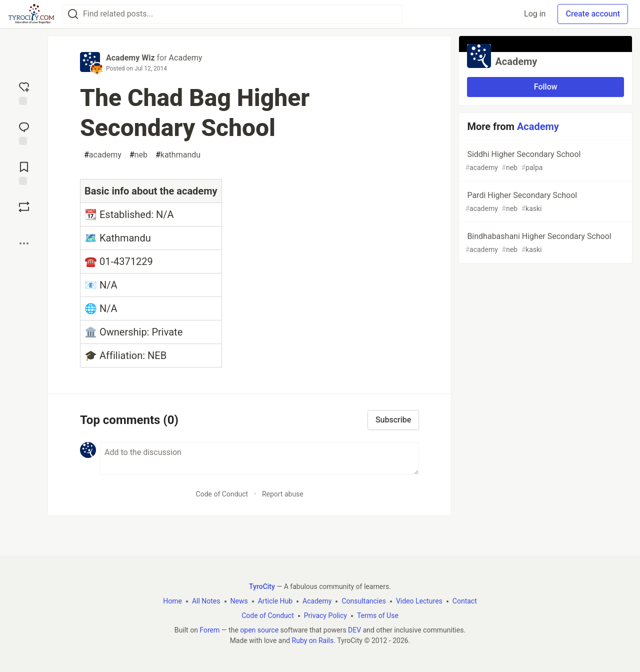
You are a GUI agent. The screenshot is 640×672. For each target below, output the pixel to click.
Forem (209, 630)
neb (138, 155)
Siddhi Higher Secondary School (544, 161)
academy (103, 155)
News (239, 601)
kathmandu (178, 155)
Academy (186, 58)
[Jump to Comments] (24, 132)
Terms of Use (378, 615)
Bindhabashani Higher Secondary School (544, 243)
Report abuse (283, 494)
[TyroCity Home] (31, 14)
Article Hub (275, 601)
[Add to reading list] (24, 172)
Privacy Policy (325, 615)
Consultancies (363, 601)
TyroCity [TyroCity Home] (262, 586)
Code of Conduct (222, 494)
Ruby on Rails (313, 640)
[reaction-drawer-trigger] (24, 92)
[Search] (73, 14)
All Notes (206, 601)
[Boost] (24, 207)
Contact (465, 601)
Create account (593, 14)
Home (172, 601)
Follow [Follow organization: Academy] (546, 87)
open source (259, 630)
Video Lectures (419, 601)
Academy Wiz (130, 58)
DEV (354, 630)
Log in (535, 14)
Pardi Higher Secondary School (544, 202)
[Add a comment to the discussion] (259, 458)
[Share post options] (24, 243)
